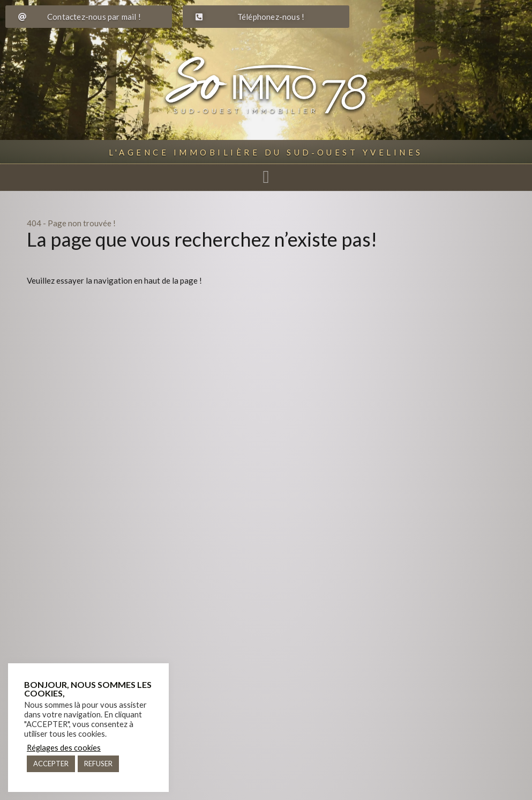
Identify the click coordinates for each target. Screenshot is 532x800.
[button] (266, 177)
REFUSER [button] (98, 764)
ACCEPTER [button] (51, 764)
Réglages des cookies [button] (64, 748)
